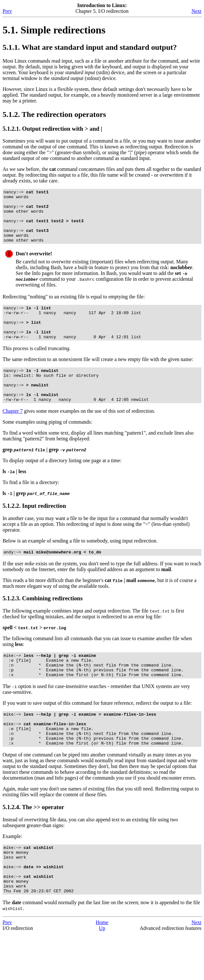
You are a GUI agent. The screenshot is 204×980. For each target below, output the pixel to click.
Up (102, 974)
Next (196, 11)
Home (102, 969)
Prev (7, 11)
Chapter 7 (13, 435)
